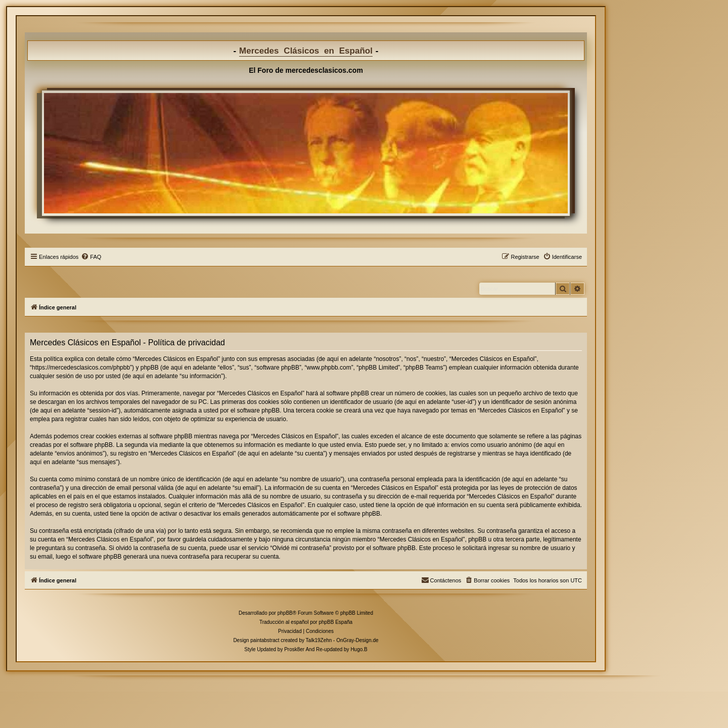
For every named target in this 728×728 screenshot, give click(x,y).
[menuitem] (91, 257)
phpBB (285, 613)
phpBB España (335, 622)
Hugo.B (359, 649)
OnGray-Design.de (357, 640)
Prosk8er (294, 649)
